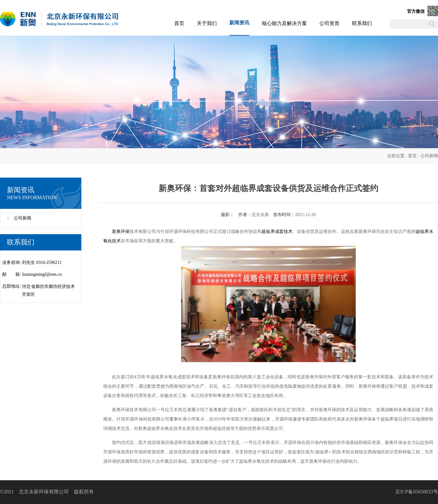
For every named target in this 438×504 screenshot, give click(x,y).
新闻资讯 (239, 23)
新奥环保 (121, 232)
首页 (179, 23)
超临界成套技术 (277, 232)
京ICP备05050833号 (417, 492)
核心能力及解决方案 (284, 23)
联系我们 (362, 23)
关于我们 (207, 23)
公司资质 (329, 23)
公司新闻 (429, 156)
